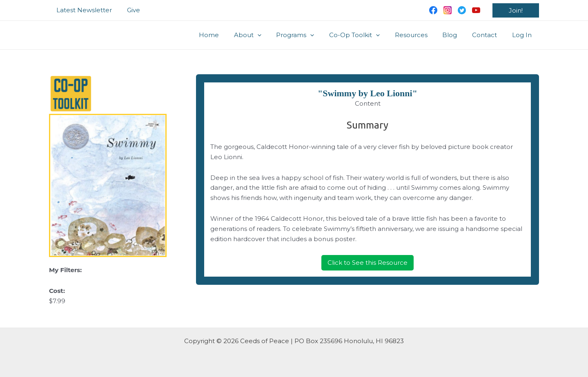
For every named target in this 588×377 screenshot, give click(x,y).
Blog (457, 35)
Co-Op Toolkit (367, 35)
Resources (421, 35)
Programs (310, 35)
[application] (275, 35)
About (265, 35)
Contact (489, 35)
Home (229, 35)
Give (129, 10)
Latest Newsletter (83, 10)
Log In (523, 35)
